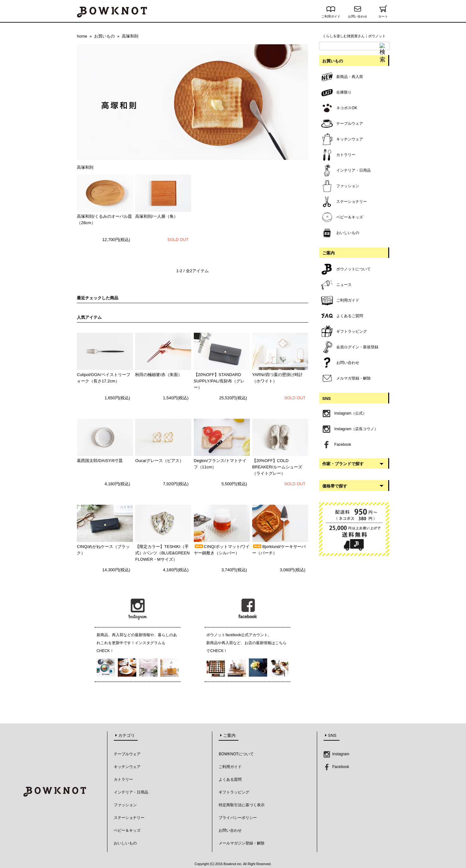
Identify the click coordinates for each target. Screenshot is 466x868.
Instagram (336, 754)
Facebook (336, 767)
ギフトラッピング (234, 792)
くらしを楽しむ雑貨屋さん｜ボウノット (354, 36)
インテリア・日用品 (131, 792)
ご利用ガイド (331, 15)
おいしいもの (125, 843)
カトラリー (123, 779)
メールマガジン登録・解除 (242, 843)
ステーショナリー (129, 818)
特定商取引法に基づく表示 (242, 805)
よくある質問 (230, 779)
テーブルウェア (127, 754)
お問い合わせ (358, 15)
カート (383, 15)
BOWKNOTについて (236, 754)
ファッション (125, 805)
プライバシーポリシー (238, 818)
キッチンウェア (127, 767)
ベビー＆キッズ (127, 830)
